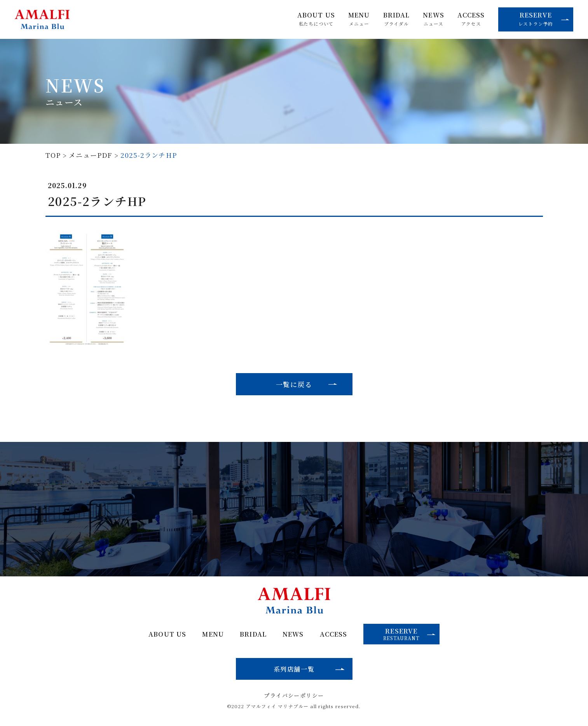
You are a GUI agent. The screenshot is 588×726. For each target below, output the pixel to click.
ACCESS (471, 19)
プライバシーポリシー (294, 695)
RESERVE (544, 19)
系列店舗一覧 (294, 669)
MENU (359, 19)
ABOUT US (316, 19)
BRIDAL (397, 19)
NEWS (434, 19)
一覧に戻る (294, 384)
